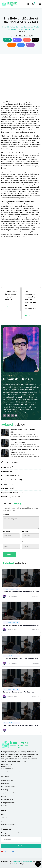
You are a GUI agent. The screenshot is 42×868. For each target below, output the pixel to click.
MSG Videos (5, 806)
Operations (5, 783)
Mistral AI (12, 45)
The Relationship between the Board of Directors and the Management (31, 303)
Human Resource (7, 799)
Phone (24, 542)
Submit (10, 554)
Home (4, 27)
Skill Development (7, 780)
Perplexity (17, 40)
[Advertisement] (21, 79)
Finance (4, 796)
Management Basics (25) (10, 476)
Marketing (11, 27)
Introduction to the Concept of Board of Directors (11, 299)
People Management (9, 786)
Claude (27, 40)
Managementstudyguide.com (22, 862)
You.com (30, 45)
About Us (4, 818)
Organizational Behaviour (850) (13, 493)
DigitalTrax (15, 864)
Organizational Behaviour (10, 793)
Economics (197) (7, 467)
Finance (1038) (7, 471)
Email (4, 542)
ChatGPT (7, 40)
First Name (6, 532)
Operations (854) (8, 488)
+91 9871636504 (9, 769)
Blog (3, 821)
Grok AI (35, 40)
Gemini (21, 45)
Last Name (26, 532)
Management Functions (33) (12, 480)
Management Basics (8, 803)
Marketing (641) (7, 484)
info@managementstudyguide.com (15, 771)
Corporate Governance (24, 27)
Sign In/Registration (8, 824)
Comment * (7, 515)
